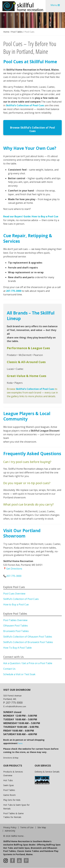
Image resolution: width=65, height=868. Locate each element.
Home (6, 32)
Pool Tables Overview (15, 620)
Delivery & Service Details (47, 772)
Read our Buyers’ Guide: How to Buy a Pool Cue (31, 216)
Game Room (9, 795)
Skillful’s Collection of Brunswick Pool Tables (28, 642)
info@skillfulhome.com (16, 706)
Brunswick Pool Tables (16, 631)
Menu (55, 5)
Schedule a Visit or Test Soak (19, 674)
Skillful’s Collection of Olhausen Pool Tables (28, 637)
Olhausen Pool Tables (16, 626)
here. (21, 743)
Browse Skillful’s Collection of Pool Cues (32, 129)
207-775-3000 (14, 291)
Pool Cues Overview (14, 594)
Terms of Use (27, 827)
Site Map (42, 827)
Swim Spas (9, 785)
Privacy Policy (10, 827)
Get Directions (14, 569)
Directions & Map (11, 758)
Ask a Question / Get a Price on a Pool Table (28, 663)
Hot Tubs (8, 780)
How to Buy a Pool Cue (16, 604)
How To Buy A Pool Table (17, 648)
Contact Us (9, 669)
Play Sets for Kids (12, 800)
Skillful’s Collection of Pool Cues (25, 105)
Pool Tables (17, 32)
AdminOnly (10, 831)
